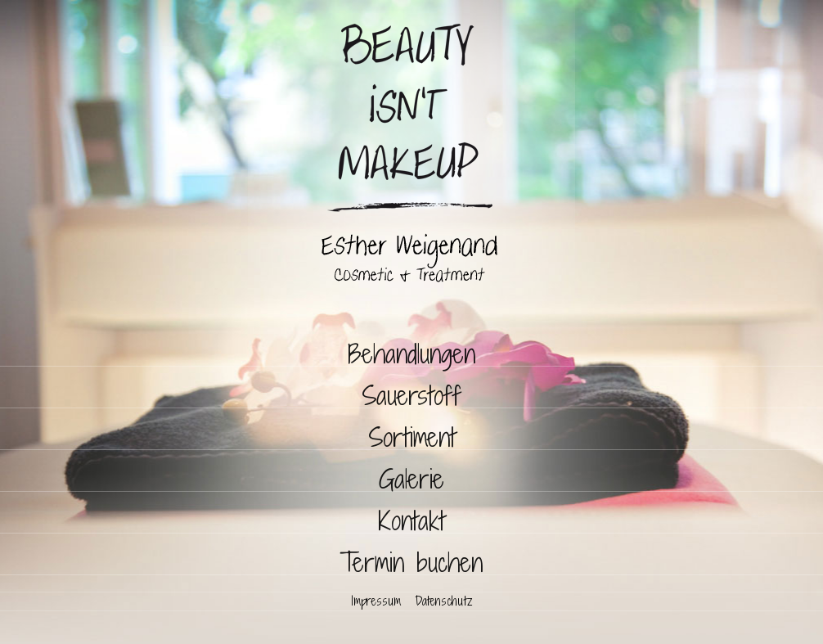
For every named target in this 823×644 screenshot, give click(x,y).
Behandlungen (411, 354)
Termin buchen (411, 563)
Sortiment (412, 437)
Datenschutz (443, 601)
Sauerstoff (411, 396)
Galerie (411, 479)
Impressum (376, 601)
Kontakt (411, 521)
